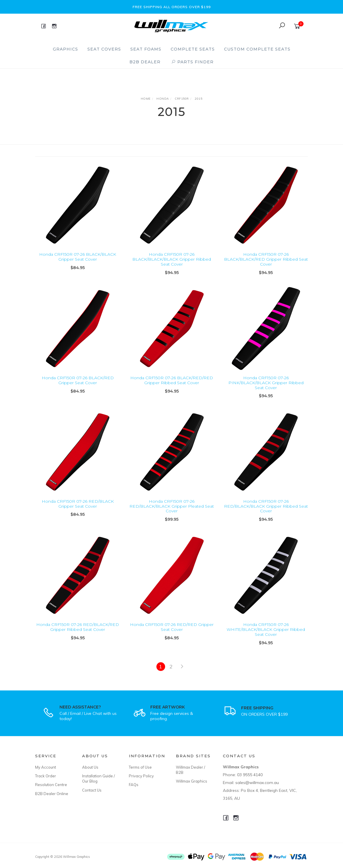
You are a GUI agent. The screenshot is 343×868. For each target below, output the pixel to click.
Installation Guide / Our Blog (99, 778)
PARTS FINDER (192, 62)
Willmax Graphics (192, 781)
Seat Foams (146, 49)
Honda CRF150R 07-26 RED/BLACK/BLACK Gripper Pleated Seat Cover (172, 513)
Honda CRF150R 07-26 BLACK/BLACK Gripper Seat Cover (78, 257)
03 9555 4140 (250, 775)
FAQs (134, 785)
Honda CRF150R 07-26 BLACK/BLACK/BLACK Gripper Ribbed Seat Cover (172, 259)
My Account (46, 767)
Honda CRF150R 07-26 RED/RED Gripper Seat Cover (172, 635)
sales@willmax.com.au (257, 783)
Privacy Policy (141, 776)
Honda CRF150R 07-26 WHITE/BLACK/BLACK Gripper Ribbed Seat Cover (266, 637)
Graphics (65, 49)
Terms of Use (140, 767)
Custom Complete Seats (257, 49)
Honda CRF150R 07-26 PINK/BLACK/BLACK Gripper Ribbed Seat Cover (266, 390)
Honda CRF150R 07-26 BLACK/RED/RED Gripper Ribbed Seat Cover (172, 388)
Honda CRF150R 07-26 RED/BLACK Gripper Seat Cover (78, 511)
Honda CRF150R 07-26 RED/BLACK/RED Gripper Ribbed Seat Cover (78, 635)
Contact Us (92, 790)
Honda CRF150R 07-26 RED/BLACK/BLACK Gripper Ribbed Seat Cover (266, 513)
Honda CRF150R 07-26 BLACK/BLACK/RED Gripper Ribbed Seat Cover (266, 259)
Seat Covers (104, 49)
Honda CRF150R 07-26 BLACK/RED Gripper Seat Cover (78, 388)
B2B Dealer (145, 62)
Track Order (46, 776)
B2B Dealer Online (52, 794)
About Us (90, 767)
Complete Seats (193, 49)
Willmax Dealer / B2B (191, 770)
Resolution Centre (51, 785)
